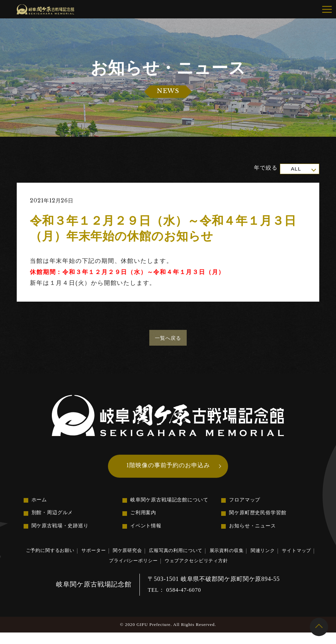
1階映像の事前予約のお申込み (168, 470)
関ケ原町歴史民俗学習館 (260, 520)
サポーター (103, 559)
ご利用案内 (144, 520)
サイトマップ (96, 571)
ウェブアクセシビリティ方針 (221, 571)
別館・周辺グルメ (54, 520)
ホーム (40, 506)
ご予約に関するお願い (53, 559)
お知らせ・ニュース (254, 534)
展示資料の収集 (255, 560)
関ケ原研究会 (142, 559)
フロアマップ (246, 506)
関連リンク (297, 560)
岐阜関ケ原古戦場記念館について (172, 506)
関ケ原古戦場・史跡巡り (62, 533)
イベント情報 (147, 534)
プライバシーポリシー (148, 571)
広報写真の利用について (197, 559)
